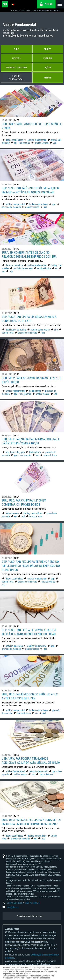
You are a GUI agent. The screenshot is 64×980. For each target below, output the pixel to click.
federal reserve (12, 513)
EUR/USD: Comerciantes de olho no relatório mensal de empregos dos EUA (29, 254)
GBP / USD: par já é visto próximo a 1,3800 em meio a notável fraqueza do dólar (30, 190)
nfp (11, 271)
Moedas (16, 58)
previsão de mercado (11, 207)
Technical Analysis (16, 67)
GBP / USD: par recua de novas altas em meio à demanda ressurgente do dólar (29, 632)
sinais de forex (50, 455)
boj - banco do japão (15, 452)
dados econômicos (15, 140)
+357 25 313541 (32, 903)
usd (55, 143)
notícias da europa (14, 646)
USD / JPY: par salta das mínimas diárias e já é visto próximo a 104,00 (31, 441)
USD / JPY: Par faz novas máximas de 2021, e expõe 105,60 (31, 380)
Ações (48, 67)
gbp (54, 204)
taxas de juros (36, 516)
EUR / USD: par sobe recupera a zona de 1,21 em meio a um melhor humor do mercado (32, 822)
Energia (48, 58)
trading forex (8, 333)
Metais (48, 78)
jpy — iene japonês (23, 394)
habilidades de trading (16, 330)
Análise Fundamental (16, 77)
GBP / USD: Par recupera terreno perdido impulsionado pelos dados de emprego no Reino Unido (31, 566)
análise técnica (42, 143)
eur (57, 268)
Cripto (48, 49)
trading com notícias (38, 204)
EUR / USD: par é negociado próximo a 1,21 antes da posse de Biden (30, 696)
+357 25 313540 (15, 903)
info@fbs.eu (13, 907)
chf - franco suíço (22, 143)
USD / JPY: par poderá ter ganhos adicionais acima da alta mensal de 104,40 (31, 760)
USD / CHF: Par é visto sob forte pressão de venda (32, 126)
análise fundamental (37, 140)
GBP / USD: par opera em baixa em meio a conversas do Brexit (29, 319)
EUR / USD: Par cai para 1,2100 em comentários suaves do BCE (24, 502)
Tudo (16, 49)
